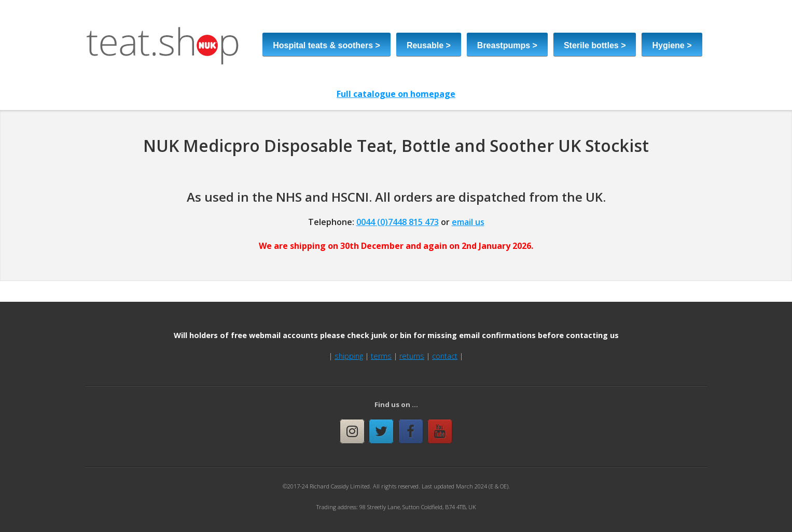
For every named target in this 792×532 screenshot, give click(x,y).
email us (468, 222)
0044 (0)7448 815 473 (398, 222)
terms (381, 356)
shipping (349, 356)
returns (412, 356)
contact (445, 356)
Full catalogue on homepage (396, 94)
